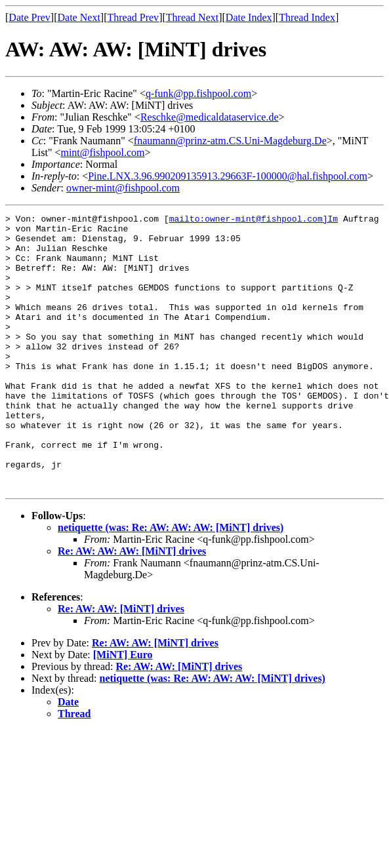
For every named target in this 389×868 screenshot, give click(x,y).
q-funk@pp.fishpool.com (198, 93)
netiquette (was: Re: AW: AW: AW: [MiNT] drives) (171, 582)
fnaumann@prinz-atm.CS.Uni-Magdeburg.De (230, 141)
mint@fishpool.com (102, 152)
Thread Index (307, 17)
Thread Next (192, 17)
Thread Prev (133, 17)
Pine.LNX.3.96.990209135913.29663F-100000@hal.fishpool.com (228, 176)
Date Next (79, 17)
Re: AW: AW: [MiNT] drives (121, 664)
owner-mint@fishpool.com (123, 188)
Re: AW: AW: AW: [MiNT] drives (132, 606)
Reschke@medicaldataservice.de (210, 117)
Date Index (249, 17)
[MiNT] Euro (123, 710)
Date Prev (30, 17)
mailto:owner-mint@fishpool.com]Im (254, 220)
